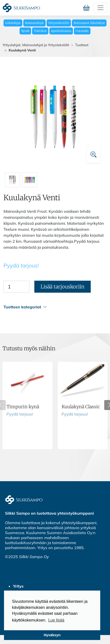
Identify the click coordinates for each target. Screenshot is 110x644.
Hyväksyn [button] (52, 635)
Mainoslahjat (34, 23)
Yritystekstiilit (59, 23)
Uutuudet (82, 31)
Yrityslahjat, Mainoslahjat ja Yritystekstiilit (36, 45)
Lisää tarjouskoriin (63, 287)
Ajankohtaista (61, 31)
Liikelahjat (13, 23)
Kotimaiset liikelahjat (89, 23)
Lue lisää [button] (56, 620)
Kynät (25, 31)
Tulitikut (40, 31)
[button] (54, 307)
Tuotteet (82, 45)
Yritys (18, 586)
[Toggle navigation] (100, 8)
